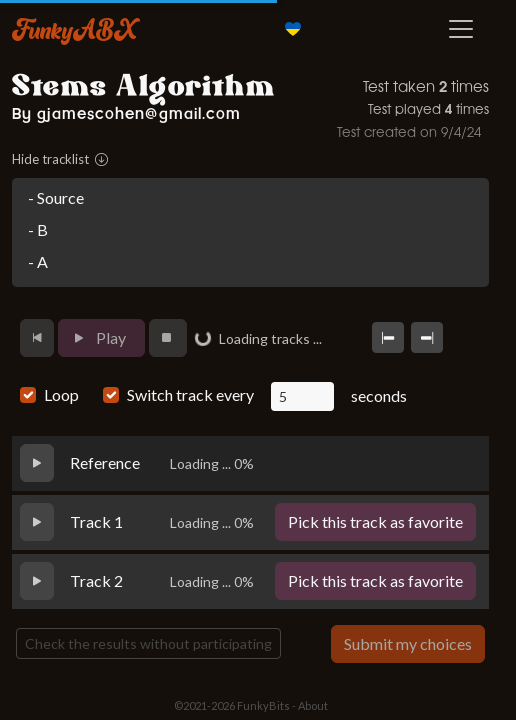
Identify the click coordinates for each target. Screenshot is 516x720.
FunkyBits (263, 705)
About (313, 705)
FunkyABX (74, 29)
